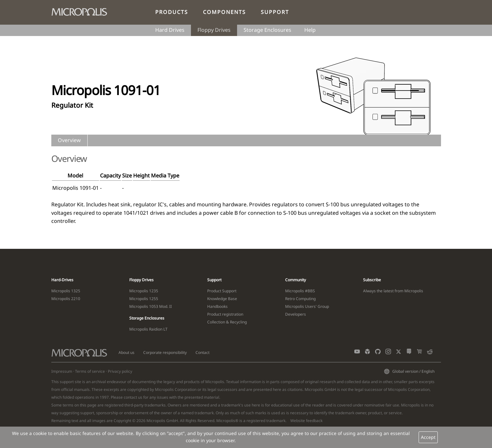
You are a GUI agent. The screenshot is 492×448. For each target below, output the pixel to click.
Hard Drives (170, 30)
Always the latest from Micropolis (393, 291)
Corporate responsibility (165, 352)
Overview (69, 140)
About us (126, 352)
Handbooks (217, 306)
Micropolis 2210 (66, 299)
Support (275, 12)
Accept (428, 437)
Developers (296, 314)
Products (172, 12)
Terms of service (90, 371)
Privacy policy (120, 371)
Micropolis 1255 (144, 299)
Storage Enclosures (267, 30)
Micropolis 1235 (144, 291)
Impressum (62, 371)
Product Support (222, 291)
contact (130, 397)
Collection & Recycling (227, 322)
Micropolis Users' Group (307, 306)
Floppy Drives (214, 30)
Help (310, 30)
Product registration (225, 314)
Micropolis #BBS (300, 291)
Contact (202, 352)
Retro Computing (300, 299)
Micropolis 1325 (66, 291)
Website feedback (306, 421)
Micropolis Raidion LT (148, 329)
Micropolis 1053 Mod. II (151, 306)
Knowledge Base (222, 299)
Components (224, 12)
